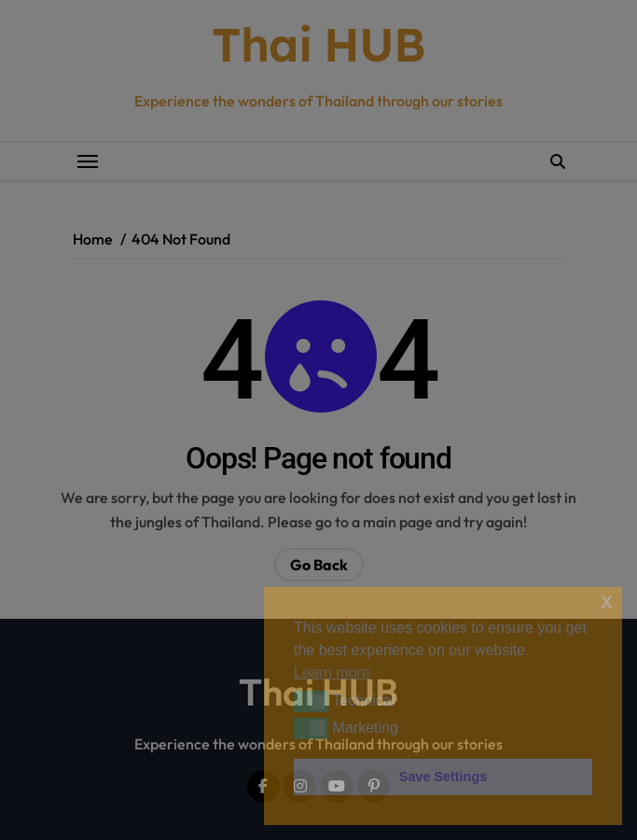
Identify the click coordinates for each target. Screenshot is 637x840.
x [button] (607, 601)
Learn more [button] (332, 672)
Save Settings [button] (443, 777)
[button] (311, 701)
